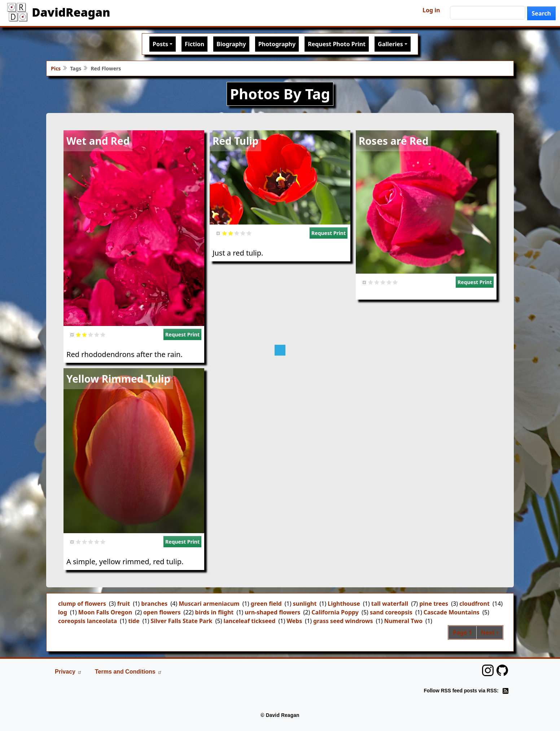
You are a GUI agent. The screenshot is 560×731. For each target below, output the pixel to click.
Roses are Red (393, 141)
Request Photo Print (337, 44)
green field (266, 604)
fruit (124, 604)
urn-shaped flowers (272, 612)
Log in (431, 10)
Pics (56, 68)
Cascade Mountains (452, 612)
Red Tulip (235, 141)
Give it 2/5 (85, 334)
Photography (277, 44)
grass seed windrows (343, 621)
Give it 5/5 (103, 334)
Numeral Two (403, 621)
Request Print (182, 334)
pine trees (434, 604)
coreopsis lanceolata (87, 621)
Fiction (194, 44)
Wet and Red (98, 141)
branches (154, 604)
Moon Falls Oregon (105, 612)
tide (134, 621)
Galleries (390, 44)
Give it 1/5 (78, 334)
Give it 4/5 (97, 334)
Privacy (68, 672)
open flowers (162, 612)
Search (541, 13)
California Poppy (335, 612)
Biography (231, 44)
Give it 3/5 (91, 334)
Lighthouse (344, 604)
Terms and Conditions (128, 672)
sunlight (305, 604)
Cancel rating (72, 334)
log (63, 612)
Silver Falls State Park (181, 621)
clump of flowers (82, 604)
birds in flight (215, 612)
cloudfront (474, 604)
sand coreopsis (391, 612)
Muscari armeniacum (209, 604)
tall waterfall (390, 604)
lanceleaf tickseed (249, 621)
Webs (294, 621)
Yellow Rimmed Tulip (118, 379)
